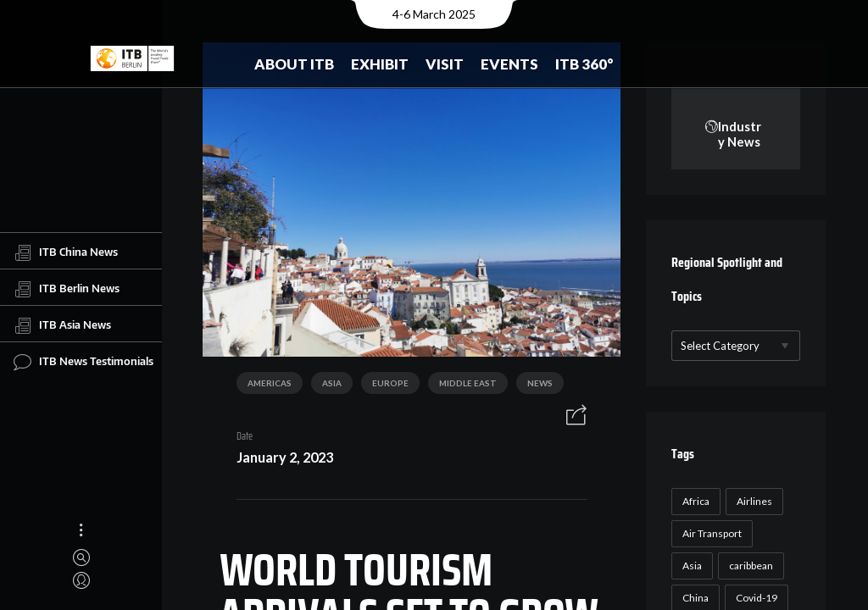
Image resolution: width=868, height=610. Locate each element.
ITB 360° (584, 64)
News (533, 386)
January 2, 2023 (278, 460)
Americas (263, 386)
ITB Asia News (62, 325)
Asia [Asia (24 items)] (690, 566)
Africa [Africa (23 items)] (694, 502)
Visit (445, 64)
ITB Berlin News (67, 289)
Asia (325, 386)
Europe (384, 386)
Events (509, 64)
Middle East (461, 386)
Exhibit (380, 64)
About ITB (294, 64)
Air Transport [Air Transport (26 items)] (710, 534)
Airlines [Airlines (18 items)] (753, 502)
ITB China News (66, 252)
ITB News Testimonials (83, 362)
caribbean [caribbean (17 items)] (749, 566)
